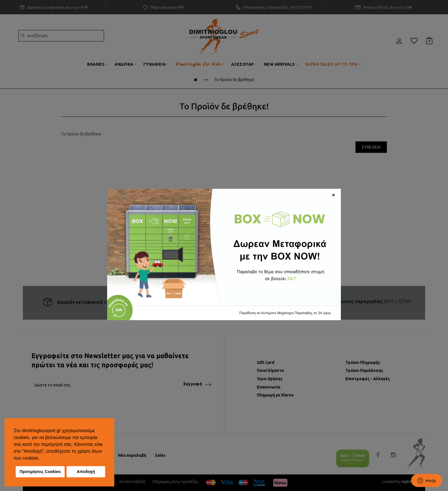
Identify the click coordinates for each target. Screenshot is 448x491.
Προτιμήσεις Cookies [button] (40, 472)
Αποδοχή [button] (86, 472)
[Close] (333, 194)
